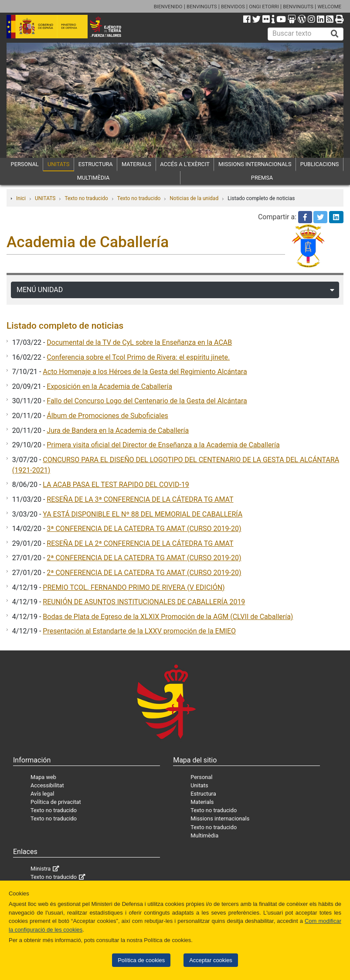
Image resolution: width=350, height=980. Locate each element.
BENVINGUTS (202, 7)
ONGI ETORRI (264, 7)
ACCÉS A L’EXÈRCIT (185, 164)
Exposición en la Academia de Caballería (109, 386)
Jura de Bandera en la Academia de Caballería (118, 430)
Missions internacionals (220, 818)
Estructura (203, 794)
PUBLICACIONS (320, 164)
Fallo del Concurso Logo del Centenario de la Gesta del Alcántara (147, 401)
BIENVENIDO (168, 7)
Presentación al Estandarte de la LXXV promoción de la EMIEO (139, 631)
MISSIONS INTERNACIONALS (255, 164)
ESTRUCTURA (96, 164)
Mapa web (43, 777)
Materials (202, 802)
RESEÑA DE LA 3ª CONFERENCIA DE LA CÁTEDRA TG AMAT (140, 499)
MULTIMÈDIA (93, 178)
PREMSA (262, 178)
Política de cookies (141, 960)
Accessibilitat (47, 785)
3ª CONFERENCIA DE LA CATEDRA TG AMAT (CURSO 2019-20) (144, 529)
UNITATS (59, 164)
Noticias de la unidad (194, 198)
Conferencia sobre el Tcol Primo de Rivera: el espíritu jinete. (138, 357)
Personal (201, 777)
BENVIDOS (233, 7)
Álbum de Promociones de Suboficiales (107, 416)
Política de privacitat (56, 802)
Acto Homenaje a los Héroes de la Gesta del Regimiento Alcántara (145, 372)
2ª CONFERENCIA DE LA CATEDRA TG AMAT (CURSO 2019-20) (144, 558)
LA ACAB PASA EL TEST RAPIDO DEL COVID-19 (116, 485)
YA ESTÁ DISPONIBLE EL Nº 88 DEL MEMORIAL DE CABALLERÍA (143, 514)
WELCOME (329, 7)
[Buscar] (335, 34)
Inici (21, 198)
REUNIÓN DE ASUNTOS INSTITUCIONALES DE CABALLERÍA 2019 (144, 602)
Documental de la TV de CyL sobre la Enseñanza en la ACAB (139, 342)
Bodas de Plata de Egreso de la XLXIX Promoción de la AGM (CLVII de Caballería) (168, 617)
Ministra (41, 869)
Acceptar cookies (211, 960)
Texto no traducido (86, 198)
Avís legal (42, 794)
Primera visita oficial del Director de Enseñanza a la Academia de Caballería (163, 445)
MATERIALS (136, 164)
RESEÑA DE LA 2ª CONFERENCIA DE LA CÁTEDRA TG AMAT (140, 543)
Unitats (199, 785)
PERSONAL (25, 164)
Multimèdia (204, 835)
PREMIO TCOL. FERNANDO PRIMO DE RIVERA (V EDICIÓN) (134, 587)
